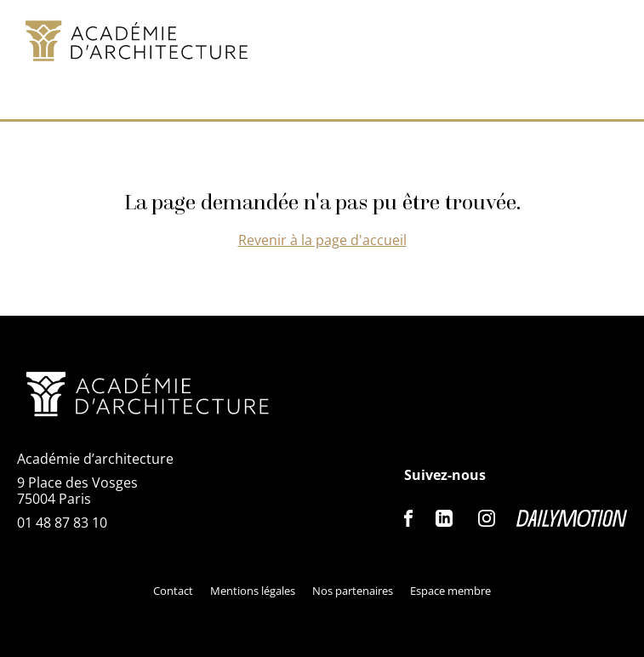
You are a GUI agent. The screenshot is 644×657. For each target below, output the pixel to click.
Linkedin (444, 518)
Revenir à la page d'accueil (322, 240)
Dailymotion (572, 518)
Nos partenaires (353, 591)
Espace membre (450, 591)
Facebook (409, 518)
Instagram (487, 518)
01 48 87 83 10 (62, 523)
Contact (173, 591)
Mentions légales (253, 591)
